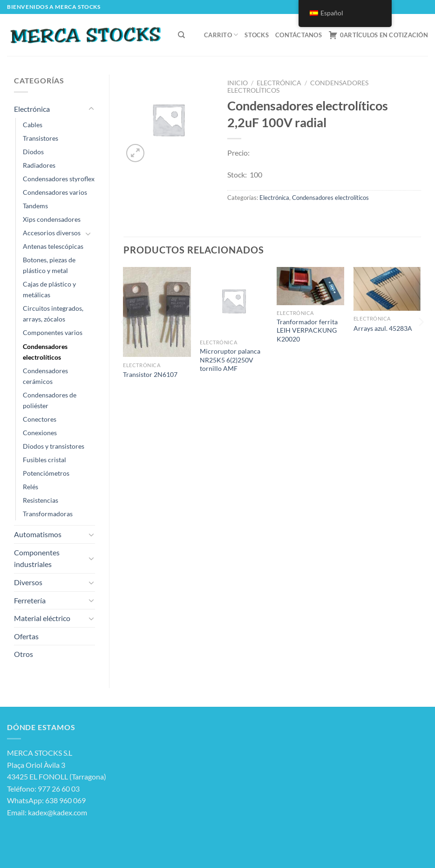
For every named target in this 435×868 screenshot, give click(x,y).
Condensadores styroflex (59, 179)
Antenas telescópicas (53, 246)
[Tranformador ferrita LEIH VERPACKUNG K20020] (310, 286)
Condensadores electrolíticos (45, 352)
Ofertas (26, 636)
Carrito (221, 35)
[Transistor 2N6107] (157, 312)
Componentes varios (53, 332)
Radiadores (39, 165)
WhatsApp (24, 800)
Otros (24, 654)
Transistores (41, 138)
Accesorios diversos (52, 233)
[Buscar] (181, 35)
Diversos (28, 582)
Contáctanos (299, 35)
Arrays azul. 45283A (383, 328)
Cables (33, 125)
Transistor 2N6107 (150, 374)
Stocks (257, 35)
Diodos (33, 152)
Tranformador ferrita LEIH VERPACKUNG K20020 (307, 330)
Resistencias (41, 500)
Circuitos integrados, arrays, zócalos (53, 314)
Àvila (52, 765)
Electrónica (32, 109)
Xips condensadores (52, 219)
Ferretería (30, 600)
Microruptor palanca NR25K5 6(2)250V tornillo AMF (230, 360)
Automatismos (38, 534)
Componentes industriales (37, 558)
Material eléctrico (42, 618)
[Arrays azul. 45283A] (387, 289)
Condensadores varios (55, 192)
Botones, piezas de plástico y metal (49, 265)
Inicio (238, 83)
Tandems (35, 206)
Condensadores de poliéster (50, 400)
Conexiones (40, 433)
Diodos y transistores (54, 446)
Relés (31, 487)
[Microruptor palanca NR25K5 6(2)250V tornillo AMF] (234, 301)
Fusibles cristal (44, 460)
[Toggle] (91, 109)
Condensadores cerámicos (45, 376)
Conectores (40, 419)
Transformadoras (48, 514)
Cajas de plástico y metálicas (49, 289)
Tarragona (88, 776)
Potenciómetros (46, 473)
